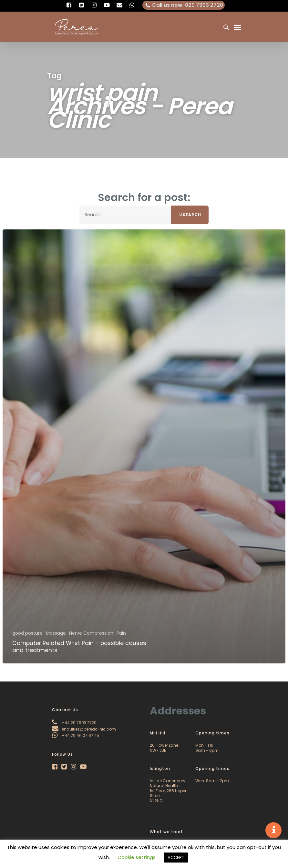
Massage (56, 633)
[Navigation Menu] (237, 27)
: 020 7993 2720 (184, 5)
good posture (27, 633)
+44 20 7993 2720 (74, 723)
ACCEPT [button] (176, 858)
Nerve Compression (91, 633)
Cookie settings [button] (137, 857)
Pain (121, 633)
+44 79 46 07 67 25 (76, 736)
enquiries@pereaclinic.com (84, 729)
